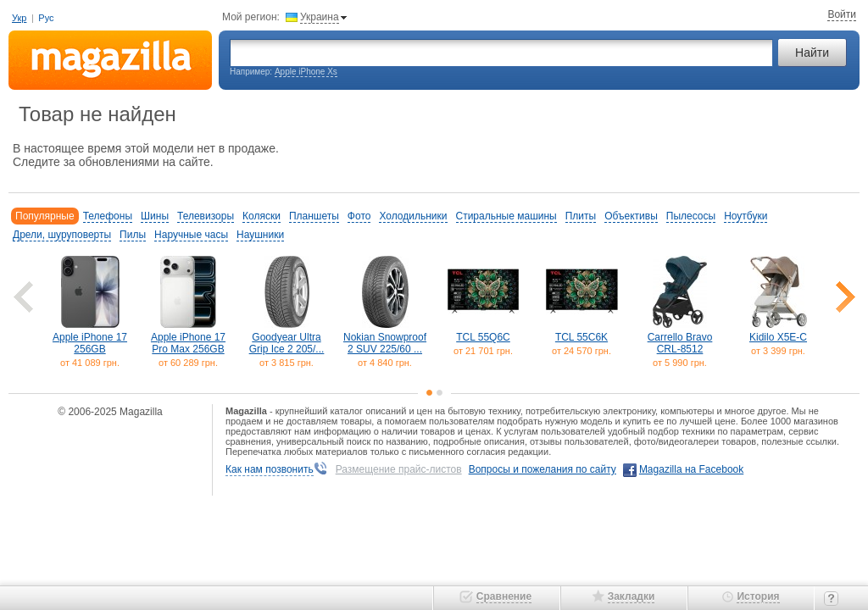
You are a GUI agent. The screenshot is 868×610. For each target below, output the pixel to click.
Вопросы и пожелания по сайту (542, 469)
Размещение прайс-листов (399, 469)
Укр (19, 18)
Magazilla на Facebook (691, 469)
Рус (46, 18)
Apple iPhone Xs (306, 72)
